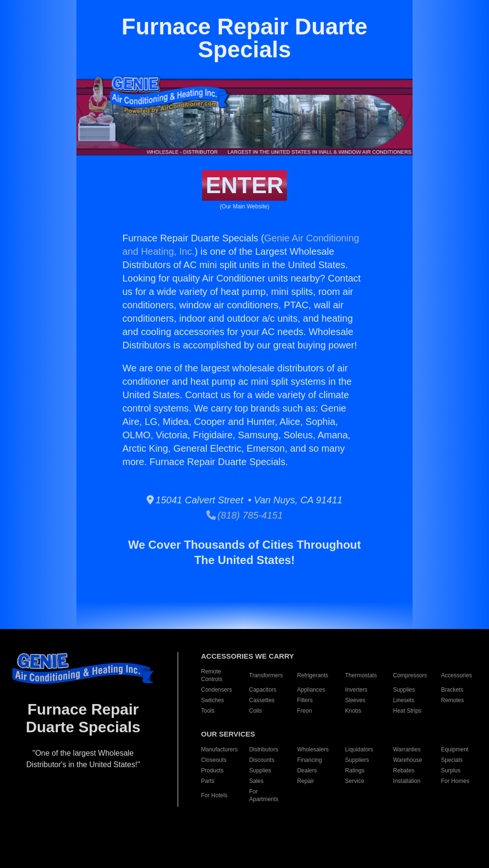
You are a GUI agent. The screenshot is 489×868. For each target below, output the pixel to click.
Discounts (262, 760)
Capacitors (263, 690)
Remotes (453, 700)
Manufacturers (219, 749)
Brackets (452, 690)
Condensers (217, 690)
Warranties (407, 749)
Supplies (404, 690)
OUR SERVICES (228, 734)
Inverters (356, 690)
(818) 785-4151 (245, 515)
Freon (304, 711)
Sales (256, 781)
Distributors (264, 749)
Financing (309, 760)
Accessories (457, 675)
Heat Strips (407, 711)
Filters (305, 700)
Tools (208, 711)
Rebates (404, 770)
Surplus (451, 770)
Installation (407, 781)
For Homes (455, 781)
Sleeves (356, 700)
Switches (213, 700)
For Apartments (264, 795)
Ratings (355, 770)
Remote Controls (212, 675)
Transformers (266, 675)
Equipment (455, 749)
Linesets (404, 700)
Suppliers (357, 760)
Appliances (311, 690)
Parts (208, 781)
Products (212, 770)
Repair (305, 781)
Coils (256, 711)
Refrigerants (313, 675)
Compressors (410, 675)
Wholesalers (313, 749)
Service (355, 781)
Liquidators (359, 749)
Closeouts (214, 760)
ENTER (245, 185)
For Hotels (214, 795)
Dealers (307, 770)
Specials (452, 760)
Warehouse (408, 760)
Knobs (353, 711)
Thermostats (361, 675)
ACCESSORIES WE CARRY (247, 656)
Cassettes (262, 700)
